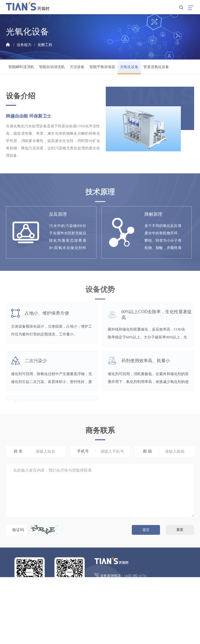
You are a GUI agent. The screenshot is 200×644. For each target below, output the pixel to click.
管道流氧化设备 (156, 67)
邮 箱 (147, 451)
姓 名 (18, 451)
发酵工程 (45, 45)
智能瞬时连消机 (21, 67)
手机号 (83, 451)
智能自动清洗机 (52, 67)
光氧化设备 (129, 67)
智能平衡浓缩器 (102, 67)
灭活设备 (77, 67)
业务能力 (24, 45)
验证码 (18, 530)
